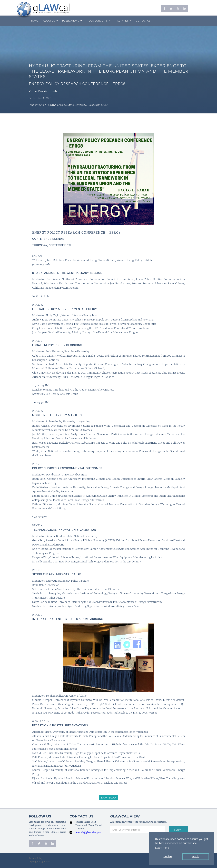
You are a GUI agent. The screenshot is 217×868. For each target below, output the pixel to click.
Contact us (143, 21)
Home (35, 21)
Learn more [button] (162, 848)
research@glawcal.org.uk (88, 833)
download (108, 798)
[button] (50, 21)
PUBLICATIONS (71, 21)
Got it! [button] (196, 856)
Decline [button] (168, 856)
